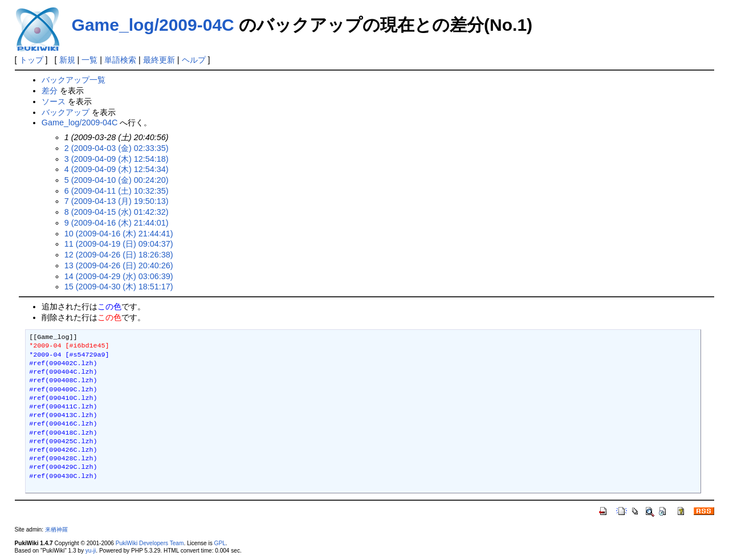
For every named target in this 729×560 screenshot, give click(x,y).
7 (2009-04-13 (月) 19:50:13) (117, 201)
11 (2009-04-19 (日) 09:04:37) (119, 244)
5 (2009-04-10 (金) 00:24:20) (117, 180)
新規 (67, 60)
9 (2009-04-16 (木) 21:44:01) (117, 223)
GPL (220, 543)
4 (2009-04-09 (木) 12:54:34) (117, 169)
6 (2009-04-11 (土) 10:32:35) (117, 191)
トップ (31, 60)
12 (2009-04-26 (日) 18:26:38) (119, 255)
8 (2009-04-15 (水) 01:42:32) (117, 212)
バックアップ (66, 112)
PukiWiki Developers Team (150, 543)
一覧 (89, 60)
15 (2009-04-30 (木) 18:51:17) (119, 287)
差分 (50, 91)
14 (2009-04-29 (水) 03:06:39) (119, 276)
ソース (54, 101)
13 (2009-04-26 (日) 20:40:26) (119, 265)
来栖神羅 (56, 530)
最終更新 (159, 60)
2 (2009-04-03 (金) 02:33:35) (117, 148)
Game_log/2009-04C (153, 25)
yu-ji (91, 551)
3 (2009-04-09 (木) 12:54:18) (117, 159)
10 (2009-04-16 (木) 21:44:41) (119, 234)
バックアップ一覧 (74, 80)
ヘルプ (194, 60)
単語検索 (120, 60)
